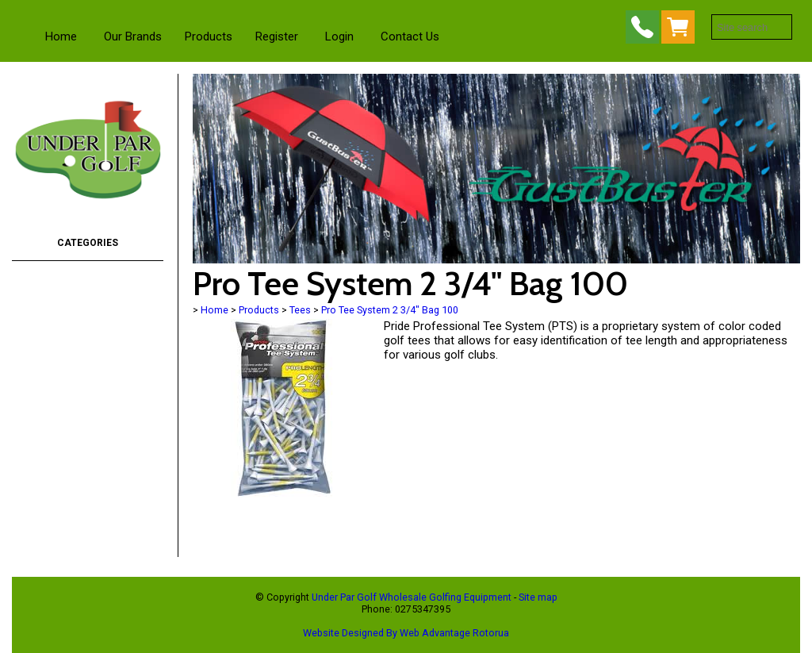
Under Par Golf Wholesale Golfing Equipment (412, 597)
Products (209, 36)
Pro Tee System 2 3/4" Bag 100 (390, 310)
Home (61, 36)
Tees (300, 310)
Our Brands (133, 36)
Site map (538, 597)
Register (277, 36)
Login (339, 36)
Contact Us (410, 36)
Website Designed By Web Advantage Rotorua (406, 633)
